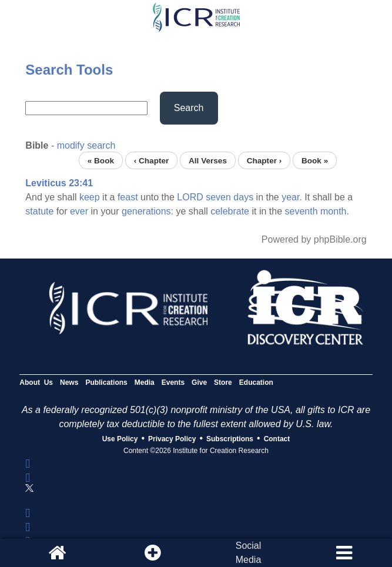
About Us (36, 383)
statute (39, 211)
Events (173, 383)
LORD (190, 197)
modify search (86, 145)
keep (90, 197)
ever (79, 211)
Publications (106, 383)
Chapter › (264, 160)
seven (218, 197)
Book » (315, 160)
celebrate (230, 211)
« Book (101, 160)
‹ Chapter (152, 160)
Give (199, 383)
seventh (301, 211)
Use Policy (120, 439)
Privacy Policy (172, 439)
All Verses (208, 160)
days (243, 197)
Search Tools (69, 70)
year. (292, 197)
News (69, 383)
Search (189, 108)
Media (145, 383)
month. (335, 211)
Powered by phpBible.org (314, 239)
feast (128, 197)
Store (223, 383)
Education (256, 383)
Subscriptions (230, 439)
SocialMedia (249, 553)
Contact (277, 439)
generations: (148, 211)
